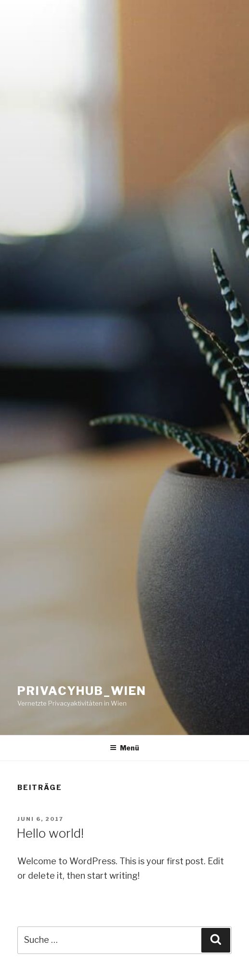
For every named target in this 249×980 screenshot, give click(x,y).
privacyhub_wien (82, 691)
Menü (124, 748)
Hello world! (50, 833)
